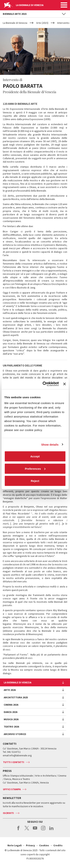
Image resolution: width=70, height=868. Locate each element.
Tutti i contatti (14, 762)
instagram (43, 830)
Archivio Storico (15, 734)
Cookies (44, 845)
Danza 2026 (11, 712)
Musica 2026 (11, 719)
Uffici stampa (12, 789)
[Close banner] (64, 384)
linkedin (51, 830)
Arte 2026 (10, 690)
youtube (35, 830)
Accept (35, 456)
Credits (58, 845)
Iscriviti (8, 813)
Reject (35, 481)
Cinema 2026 (11, 705)
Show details (50, 444)
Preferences (35, 469)
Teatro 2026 (11, 727)
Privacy (30, 845)
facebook (19, 830)
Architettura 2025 (16, 697)
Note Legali (15, 845)
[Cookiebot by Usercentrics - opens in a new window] (44, 384)
